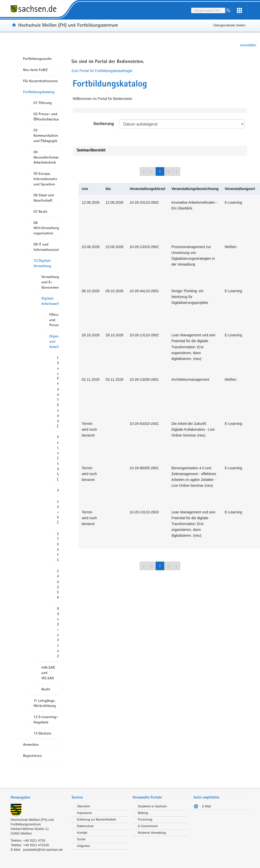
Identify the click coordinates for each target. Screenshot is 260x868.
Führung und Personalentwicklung (54, 320)
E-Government (148, 826)
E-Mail (206, 806)
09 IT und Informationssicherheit (46, 247)
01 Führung (43, 103)
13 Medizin (42, 733)
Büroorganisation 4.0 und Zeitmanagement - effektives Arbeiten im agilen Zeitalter (58, 632)
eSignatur (83, 846)
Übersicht (83, 806)
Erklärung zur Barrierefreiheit (96, 820)
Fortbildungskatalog (39, 92)
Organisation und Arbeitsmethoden (54, 341)
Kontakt (82, 833)
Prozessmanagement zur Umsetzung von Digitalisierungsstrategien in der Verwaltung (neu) (58, 458)
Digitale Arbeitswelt (50, 301)
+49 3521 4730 (34, 840)
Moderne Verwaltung (152, 833)
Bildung (143, 813)
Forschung (145, 820)
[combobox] (208, 10)
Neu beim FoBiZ (35, 70)
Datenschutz (85, 826)
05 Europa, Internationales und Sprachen (45, 179)
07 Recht (40, 212)
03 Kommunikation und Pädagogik (46, 135)
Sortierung (104, 124)
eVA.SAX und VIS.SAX (48, 673)
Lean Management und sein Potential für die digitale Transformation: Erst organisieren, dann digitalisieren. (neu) (58, 392)
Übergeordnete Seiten (229, 25)
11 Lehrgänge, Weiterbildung (45, 703)
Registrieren (32, 756)
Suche (81, 839)
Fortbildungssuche (37, 59)
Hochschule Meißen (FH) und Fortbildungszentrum (68, 25)
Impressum (84, 813)
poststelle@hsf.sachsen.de (43, 850)
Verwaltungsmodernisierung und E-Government (50, 282)
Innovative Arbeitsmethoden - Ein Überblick (58, 512)
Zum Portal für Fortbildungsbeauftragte (102, 71)
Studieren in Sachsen (152, 806)
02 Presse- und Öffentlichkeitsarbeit (46, 117)
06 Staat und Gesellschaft (44, 198)
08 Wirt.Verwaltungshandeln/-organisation (46, 228)
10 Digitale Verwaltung (42, 263)
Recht (46, 689)
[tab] (39, 798)
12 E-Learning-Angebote (46, 719)
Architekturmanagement (58, 490)
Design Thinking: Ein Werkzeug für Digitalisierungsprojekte (58, 547)
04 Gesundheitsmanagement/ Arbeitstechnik (46, 157)
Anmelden (248, 45)
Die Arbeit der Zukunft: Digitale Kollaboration (58, 584)
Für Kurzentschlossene (40, 81)
